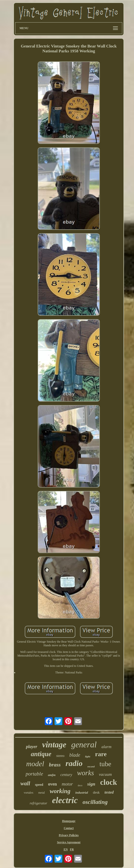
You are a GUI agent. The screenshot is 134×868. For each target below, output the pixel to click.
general (84, 745)
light (88, 756)
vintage (54, 745)
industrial (82, 793)
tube (105, 764)
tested (109, 792)
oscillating (95, 802)
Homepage (69, 821)
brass (55, 765)
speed (39, 785)
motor (67, 784)
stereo (60, 756)
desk (96, 792)
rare (101, 754)
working (60, 791)
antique (41, 754)
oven (53, 784)
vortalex (28, 793)
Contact (69, 828)
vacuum (105, 774)
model (35, 764)
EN (66, 849)
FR (72, 849)
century (66, 775)
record (91, 766)
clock (109, 782)
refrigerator (39, 803)
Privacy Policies (69, 835)
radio (74, 763)
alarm (106, 747)
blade (75, 755)
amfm (52, 775)
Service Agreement (69, 842)
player (32, 747)
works (85, 773)
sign (91, 784)
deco (80, 785)
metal (42, 793)
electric (65, 800)
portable (34, 774)
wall (25, 783)
